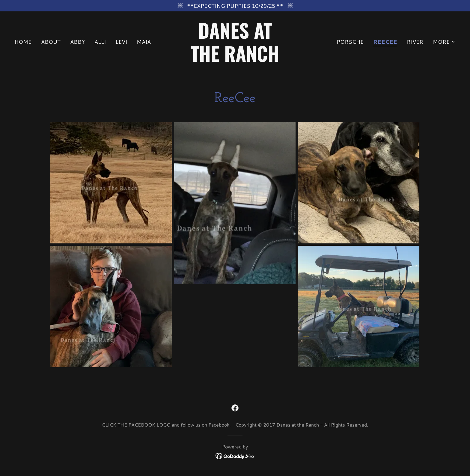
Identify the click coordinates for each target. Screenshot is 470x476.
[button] (444, 42)
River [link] (415, 42)
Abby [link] (77, 42)
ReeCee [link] (385, 42)
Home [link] (23, 42)
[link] (235, 60)
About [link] (51, 42)
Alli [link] (100, 42)
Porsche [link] (350, 42)
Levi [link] (121, 42)
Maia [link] (144, 42)
